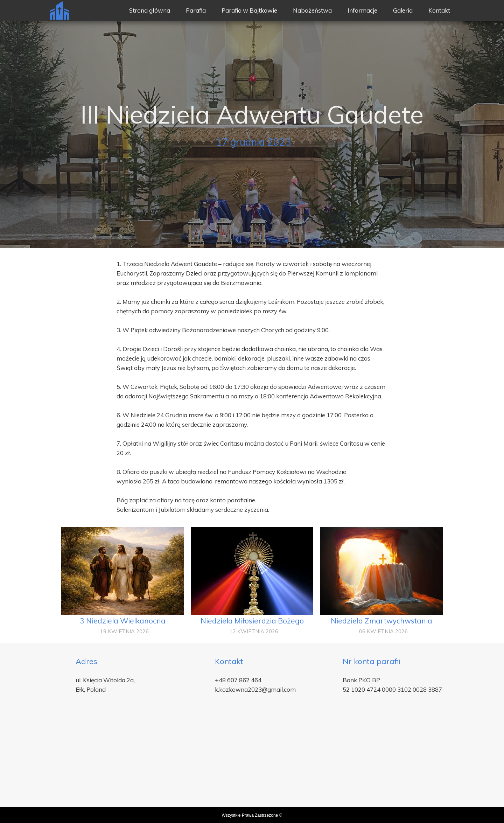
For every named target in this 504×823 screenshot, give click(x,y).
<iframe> (252, 761)
